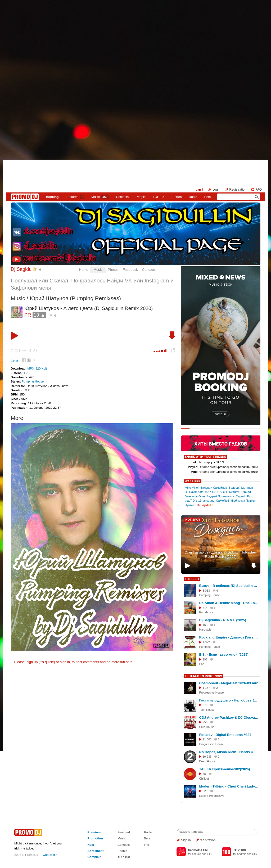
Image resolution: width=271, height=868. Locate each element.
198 (205, 659)
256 (205, 722)
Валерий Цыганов (241, 488)
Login (216, 190)
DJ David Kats (194, 492)
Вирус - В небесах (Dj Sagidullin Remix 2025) (229, 586)
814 (205, 608)
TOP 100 (159, 197)
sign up (32, 662)
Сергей (241, 496)
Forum (177, 197)
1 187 (206, 688)
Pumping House (33, 381)
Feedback (130, 270)
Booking (52, 197)
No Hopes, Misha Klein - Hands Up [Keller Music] (229, 752)
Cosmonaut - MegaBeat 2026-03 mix (229, 683)
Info (147, 845)
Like (14, 361)
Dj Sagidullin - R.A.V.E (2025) (223, 620)
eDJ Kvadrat (231, 492)
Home (84, 270)
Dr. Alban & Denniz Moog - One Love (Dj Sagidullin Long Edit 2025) (229, 603)
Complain (94, 857)
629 (205, 791)
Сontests (122, 197)
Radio (193, 197)
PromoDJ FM (198, 850)
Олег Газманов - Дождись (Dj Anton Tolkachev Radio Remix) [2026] (221, 555)
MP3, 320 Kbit (37, 368)
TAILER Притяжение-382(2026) (225, 769)
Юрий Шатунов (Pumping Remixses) (75, 298)
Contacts (149, 270)
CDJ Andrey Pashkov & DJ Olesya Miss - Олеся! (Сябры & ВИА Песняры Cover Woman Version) (229, 718)
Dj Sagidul (24, 269)
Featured (75, 197)
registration (208, 840)
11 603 (207, 739)
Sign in (186, 840)
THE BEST (192, 579)
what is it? (50, 855)
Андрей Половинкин (220, 496)
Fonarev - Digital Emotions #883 (225, 735)
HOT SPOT (193, 520)
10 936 (207, 757)
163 (205, 625)
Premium (94, 832)
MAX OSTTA (213, 492)
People (141, 197)
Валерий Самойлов (214, 488)
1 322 (206, 642)
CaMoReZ (223, 501)
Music (100, 197)
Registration (238, 190)
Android (197, 854)
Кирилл (246, 492)
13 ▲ (40, 315)
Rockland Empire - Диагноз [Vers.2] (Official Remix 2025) (229, 637)
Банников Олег (195, 496)
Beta (208, 197)
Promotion (95, 838)
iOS (209, 854)
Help (91, 845)
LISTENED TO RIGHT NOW (204, 676)
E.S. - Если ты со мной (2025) (224, 655)
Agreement (95, 851)
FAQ (259, 190)
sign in (65, 662)
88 (204, 774)
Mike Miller (192, 488)
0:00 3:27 (24, 351)
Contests (124, 845)
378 (205, 705)
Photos (113, 270)
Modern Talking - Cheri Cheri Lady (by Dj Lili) (229, 786)
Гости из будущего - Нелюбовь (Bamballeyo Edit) (229, 700)
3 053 (206, 591)
